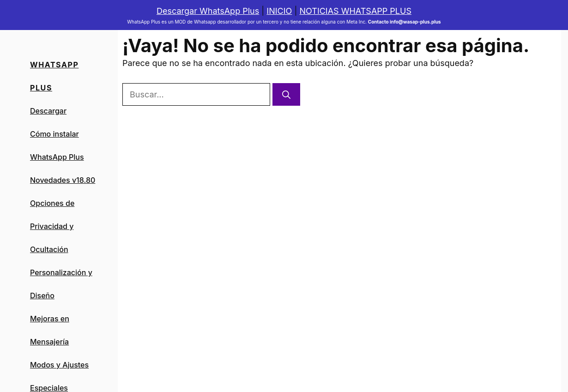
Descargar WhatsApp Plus (208, 11)
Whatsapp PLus (54, 76)
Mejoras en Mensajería (50, 330)
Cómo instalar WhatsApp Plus (57, 145)
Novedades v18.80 (63, 180)
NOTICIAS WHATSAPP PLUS (355, 11)
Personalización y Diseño (61, 284)
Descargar (48, 111)
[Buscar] (286, 94)
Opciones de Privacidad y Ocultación (52, 226)
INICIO (279, 11)
